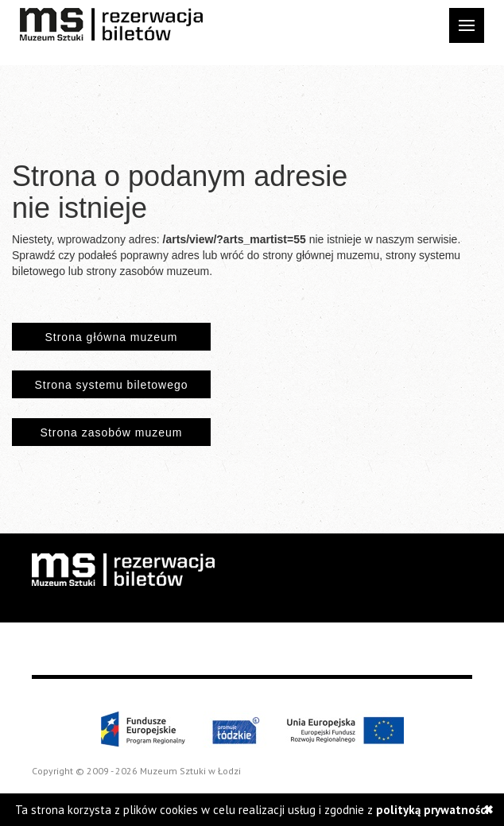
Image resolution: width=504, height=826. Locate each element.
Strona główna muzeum (111, 337)
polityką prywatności (432, 810)
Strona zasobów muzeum (112, 432)
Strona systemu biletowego (111, 385)
